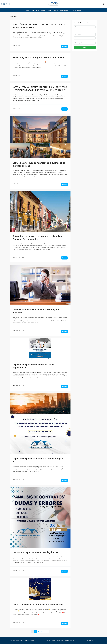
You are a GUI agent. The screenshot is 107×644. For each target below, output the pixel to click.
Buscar (85, 47)
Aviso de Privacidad (76, 10)
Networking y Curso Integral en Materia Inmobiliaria (38, 57)
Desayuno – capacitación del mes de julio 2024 (36, 552)
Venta (32, 10)
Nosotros (49, 10)
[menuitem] (104, 4)
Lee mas (64, 46)
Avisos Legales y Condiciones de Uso (66, 641)
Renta (37, 10)
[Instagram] (90, 641)
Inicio (27, 10)
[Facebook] (87, 641)
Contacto (56, 10)
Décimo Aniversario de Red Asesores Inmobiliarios (38, 605)
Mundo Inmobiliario (65, 10)
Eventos (43, 10)
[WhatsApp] (93, 641)
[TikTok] (96, 641)
